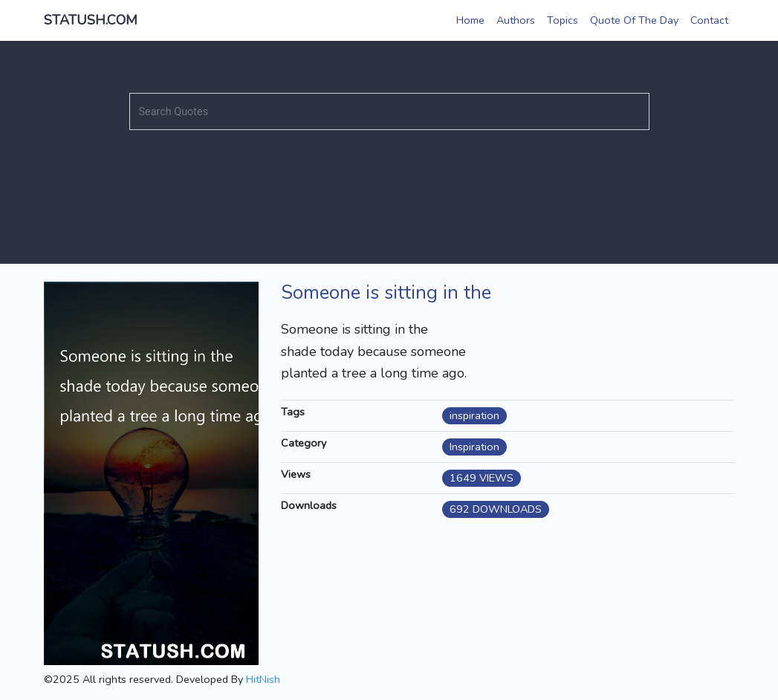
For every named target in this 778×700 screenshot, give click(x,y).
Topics (563, 20)
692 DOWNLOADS (496, 509)
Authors (516, 20)
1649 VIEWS (482, 478)
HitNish (263, 679)
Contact (709, 20)
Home (470, 20)
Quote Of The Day (634, 20)
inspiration (474, 415)
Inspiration (474, 447)
